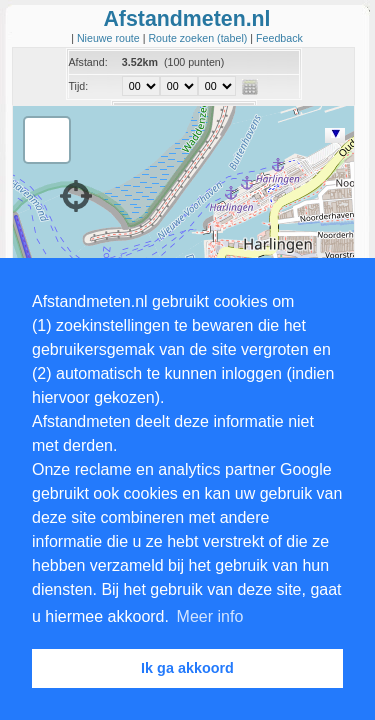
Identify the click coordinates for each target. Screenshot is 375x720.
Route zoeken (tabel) (199, 38)
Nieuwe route (110, 38)
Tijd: (79, 86)
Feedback (279, 38)
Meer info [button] (210, 616)
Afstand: (88, 62)
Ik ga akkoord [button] (187, 668)
